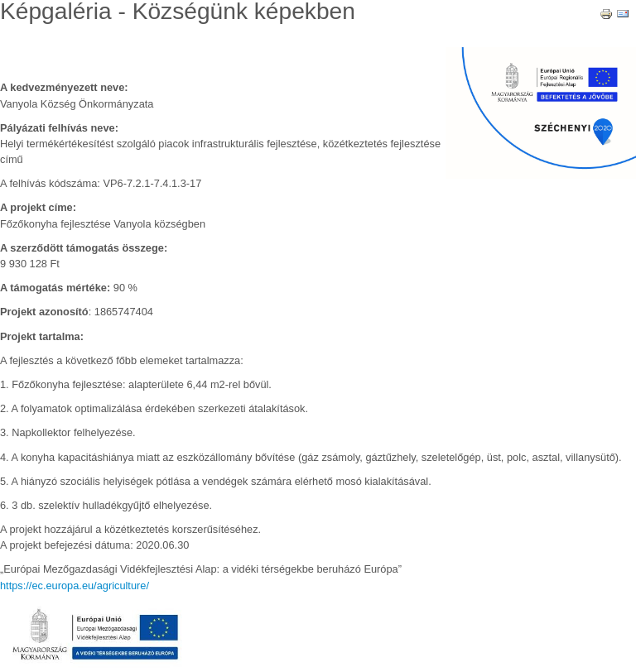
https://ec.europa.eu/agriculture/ (75, 586)
